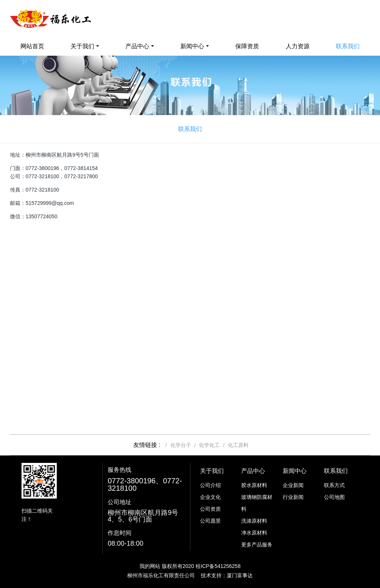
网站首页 (32, 46)
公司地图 (334, 497)
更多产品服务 (257, 545)
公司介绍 (210, 485)
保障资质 (247, 46)
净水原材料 (254, 533)
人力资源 (298, 46)
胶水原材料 (254, 485)
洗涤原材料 (254, 521)
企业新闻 (293, 485)
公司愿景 (210, 521)
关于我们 (82, 46)
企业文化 (210, 497)
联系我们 (348, 46)
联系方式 (334, 485)
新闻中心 (192, 46)
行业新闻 (293, 497)
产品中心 (137, 46)
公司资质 (210, 509)
